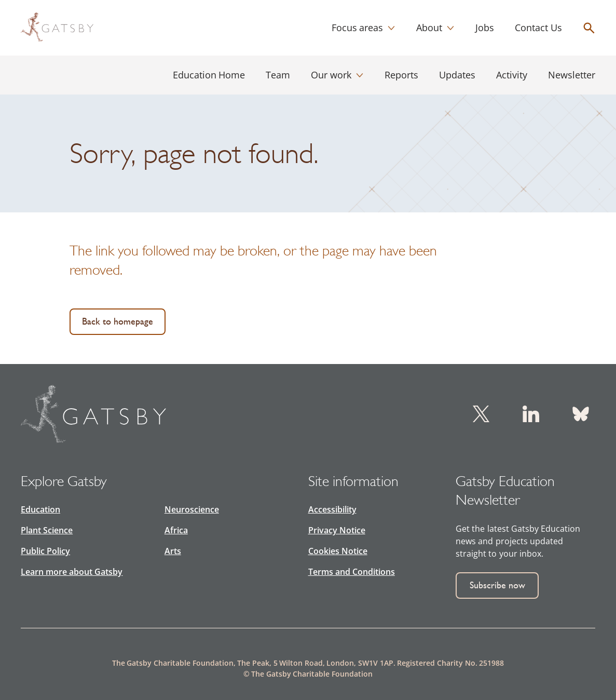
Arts (173, 551)
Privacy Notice (337, 530)
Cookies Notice (338, 551)
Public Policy (45, 551)
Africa (176, 530)
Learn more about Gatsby (72, 572)
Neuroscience (192, 509)
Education (40, 509)
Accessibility (332, 509)
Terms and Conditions (352, 572)
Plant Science (47, 530)
